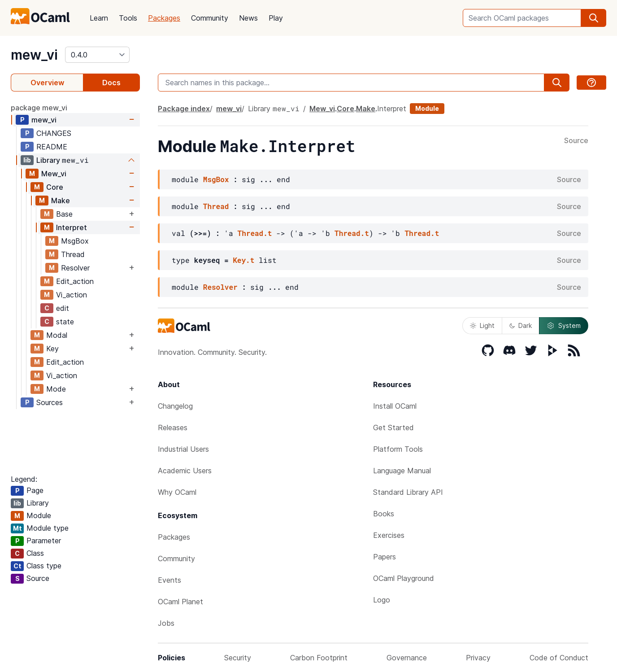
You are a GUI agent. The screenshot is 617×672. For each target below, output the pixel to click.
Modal (57, 335)
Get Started (393, 428)
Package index (184, 109)
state (65, 322)
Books (384, 514)
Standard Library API (408, 492)
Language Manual (402, 471)
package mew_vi (39, 108)
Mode (56, 389)
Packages (164, 18)
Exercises (389, 535)
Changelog (175, 406)
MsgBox (75, 241)
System (564, 326)
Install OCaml (395, 406)
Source (576, 141)
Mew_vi (54, 174)
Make (61, 201)
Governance (407, 658)
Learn (99, 18)
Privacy (478, 658)
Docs (111, 83)
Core (55, 187)
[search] (594, 18)
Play (276, 18)
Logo (382, 600)
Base (64, 214)
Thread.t (255, 233)
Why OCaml (177, 492)
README (52, 147)
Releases (173, 428)
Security (238, 658)
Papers (385, 557)
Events (169, 580)
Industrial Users (183, 449)
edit (63, 308)
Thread (73, 254)
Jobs (166, 623)
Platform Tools (398, 449)
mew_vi (34, 55)
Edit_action (75, 281)
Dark (521, 325)
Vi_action (72, 295)
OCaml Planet (180, 602)
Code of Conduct (559, 658)
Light (482, 325)
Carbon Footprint (319, 658)
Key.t (243, 260)
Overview (47, 83)
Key (52, 349)
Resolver (75, 268)
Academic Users (185, 471)
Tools (128, 18)
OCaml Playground (404, 578)
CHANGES (54, 133)
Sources (50, 402)
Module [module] (427, 108)
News (248, 18)
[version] (97, 55)
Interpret (72, 227)
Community (210, 18)
